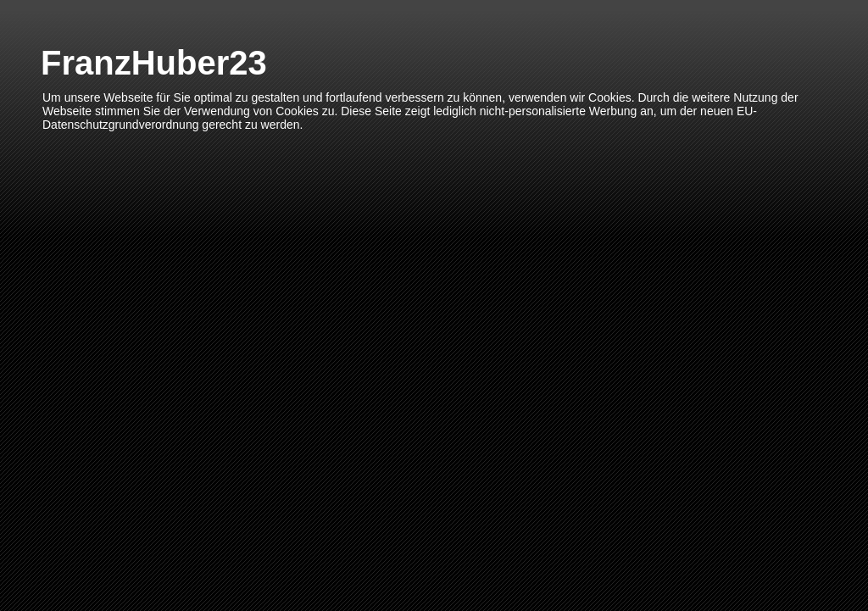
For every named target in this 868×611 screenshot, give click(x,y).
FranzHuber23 (154, 63)
